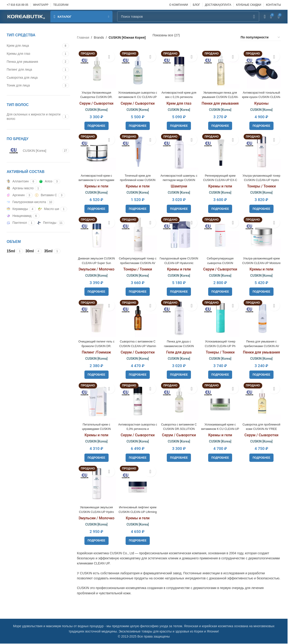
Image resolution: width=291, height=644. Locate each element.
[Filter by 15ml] (11, 251)
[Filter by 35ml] (48, 251)
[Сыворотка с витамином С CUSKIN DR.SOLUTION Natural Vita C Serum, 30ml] (179, 401)
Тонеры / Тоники (262, 185)
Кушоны (262, 102)
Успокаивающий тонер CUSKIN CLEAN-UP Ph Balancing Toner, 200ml (221, 345)
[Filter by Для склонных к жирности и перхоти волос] (34, 117)
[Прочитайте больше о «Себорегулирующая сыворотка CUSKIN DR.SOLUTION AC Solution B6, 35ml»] (221, 291)
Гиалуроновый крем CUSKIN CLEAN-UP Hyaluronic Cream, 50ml (179, 262)
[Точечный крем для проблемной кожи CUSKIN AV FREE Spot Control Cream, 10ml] (137, 151)
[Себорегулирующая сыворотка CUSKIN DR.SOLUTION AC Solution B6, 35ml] (220, 235)
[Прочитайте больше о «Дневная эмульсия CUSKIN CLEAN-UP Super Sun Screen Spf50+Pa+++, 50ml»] (96, 291)
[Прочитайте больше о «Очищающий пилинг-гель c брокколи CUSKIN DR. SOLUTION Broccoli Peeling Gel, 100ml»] (96, 374)
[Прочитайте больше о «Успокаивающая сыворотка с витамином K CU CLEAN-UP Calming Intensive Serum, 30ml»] (137, 124)
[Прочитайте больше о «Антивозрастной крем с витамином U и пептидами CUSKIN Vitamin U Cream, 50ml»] (96, 207)
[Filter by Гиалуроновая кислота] (26, 202)
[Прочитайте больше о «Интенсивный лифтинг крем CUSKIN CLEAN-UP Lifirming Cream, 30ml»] (137, 541)
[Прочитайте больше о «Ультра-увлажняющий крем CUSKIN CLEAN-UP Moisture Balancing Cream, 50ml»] (262, 291)
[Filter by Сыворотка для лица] (34, 78)
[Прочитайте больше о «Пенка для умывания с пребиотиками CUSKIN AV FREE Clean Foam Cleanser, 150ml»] (262, 374)
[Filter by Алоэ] (46, 181)
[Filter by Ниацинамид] (19, 216)
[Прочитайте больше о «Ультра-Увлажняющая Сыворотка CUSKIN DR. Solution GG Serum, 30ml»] (96, 124)
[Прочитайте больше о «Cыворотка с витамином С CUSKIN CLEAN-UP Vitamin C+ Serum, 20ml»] (137, 374)
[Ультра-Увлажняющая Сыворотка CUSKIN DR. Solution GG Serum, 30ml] (96, 68)
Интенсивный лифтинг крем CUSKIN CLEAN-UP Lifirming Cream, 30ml (137, 512)
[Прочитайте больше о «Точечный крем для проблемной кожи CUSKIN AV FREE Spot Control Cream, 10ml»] (137, 207)
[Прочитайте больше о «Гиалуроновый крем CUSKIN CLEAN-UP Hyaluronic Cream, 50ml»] (179, 291)
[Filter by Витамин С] (46, 195)
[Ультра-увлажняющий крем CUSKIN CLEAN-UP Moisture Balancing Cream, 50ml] (262, 235)
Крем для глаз (179, 102)
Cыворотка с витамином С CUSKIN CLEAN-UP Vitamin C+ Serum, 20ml (137, 345)
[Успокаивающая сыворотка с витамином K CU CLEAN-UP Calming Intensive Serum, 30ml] (137, 68)
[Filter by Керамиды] (17, 209)
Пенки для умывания (221, 102)
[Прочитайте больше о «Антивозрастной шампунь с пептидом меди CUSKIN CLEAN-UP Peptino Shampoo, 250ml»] (179, 207)
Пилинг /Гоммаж (95, 352)
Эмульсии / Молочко (95, 268)
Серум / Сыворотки (95, 102)
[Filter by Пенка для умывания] (34, 62)
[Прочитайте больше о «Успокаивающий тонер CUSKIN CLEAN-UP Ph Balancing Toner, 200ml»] (221, 374)
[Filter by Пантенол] (17, 223)
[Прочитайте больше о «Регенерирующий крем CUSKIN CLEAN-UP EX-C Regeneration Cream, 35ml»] (221, 207)
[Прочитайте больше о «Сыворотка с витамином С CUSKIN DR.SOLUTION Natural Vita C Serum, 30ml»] (179, 458)
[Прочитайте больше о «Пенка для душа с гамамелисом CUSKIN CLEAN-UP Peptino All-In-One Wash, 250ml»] (179, 374)
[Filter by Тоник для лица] (34, 86)
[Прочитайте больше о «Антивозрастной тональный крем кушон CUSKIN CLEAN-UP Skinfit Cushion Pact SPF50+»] (262, 124)
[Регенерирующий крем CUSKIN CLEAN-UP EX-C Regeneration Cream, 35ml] (220, 151)
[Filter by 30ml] (29, 251)
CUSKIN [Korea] (96, 108)
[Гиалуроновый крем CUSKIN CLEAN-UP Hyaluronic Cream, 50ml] (179, 235)
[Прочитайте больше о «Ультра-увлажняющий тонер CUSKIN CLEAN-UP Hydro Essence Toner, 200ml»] (262, 207)
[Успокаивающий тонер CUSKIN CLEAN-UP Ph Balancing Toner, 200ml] (220, 318)
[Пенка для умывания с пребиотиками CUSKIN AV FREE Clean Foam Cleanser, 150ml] (262, 318)
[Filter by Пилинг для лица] (34, 70)
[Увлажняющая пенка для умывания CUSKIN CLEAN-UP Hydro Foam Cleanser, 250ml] (220, 68)
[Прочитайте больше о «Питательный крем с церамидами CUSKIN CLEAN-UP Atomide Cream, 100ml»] (96, 458)
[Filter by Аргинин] (16, 195)
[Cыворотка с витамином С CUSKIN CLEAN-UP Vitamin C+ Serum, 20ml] (137, 318)
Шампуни (179, 185)
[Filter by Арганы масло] (20, 188)
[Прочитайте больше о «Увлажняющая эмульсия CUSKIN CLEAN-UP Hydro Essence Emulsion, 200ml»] (96, 541)
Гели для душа (179, 352)
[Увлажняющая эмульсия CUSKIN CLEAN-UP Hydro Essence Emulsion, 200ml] (96, 485)
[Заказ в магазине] (261, 38)
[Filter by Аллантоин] (18, 181)
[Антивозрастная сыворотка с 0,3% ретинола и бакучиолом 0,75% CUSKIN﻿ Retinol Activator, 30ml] (137, 401)
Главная (83, 37)
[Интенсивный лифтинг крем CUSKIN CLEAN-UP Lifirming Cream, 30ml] (137, 485)
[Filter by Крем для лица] (34, 46)
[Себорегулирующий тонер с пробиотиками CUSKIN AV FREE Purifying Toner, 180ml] (137, 235)
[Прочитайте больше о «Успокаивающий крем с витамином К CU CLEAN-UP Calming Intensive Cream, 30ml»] (221, 458)
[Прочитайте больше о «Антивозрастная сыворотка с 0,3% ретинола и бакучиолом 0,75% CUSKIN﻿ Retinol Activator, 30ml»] (137, 458)
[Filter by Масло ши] (49, 209)
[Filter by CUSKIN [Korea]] (34, 151)
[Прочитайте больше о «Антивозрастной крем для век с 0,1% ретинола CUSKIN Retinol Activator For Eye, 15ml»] (179, 124)
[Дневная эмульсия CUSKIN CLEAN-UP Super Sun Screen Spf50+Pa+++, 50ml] (96, 235)
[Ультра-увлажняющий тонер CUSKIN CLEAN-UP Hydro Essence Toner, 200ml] (262, 151)
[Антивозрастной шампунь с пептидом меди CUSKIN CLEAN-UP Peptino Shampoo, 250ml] (179, 151)
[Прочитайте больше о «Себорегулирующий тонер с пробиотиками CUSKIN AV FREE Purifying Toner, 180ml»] (137, 291)
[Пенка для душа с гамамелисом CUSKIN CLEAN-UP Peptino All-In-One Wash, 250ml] (179, 318)
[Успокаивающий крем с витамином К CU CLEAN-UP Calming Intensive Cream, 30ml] (220, 401)
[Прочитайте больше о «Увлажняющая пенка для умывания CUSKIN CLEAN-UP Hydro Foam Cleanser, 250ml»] (221, 124)
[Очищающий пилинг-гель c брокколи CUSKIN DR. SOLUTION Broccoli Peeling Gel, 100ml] (96, 318)
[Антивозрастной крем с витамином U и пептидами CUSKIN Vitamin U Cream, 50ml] (96, 151)
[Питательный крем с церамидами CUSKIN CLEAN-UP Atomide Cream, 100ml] (96, 401)
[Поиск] (188, 17)
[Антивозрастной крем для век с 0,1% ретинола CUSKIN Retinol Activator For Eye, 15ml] (179, 68)
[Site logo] (26, 16)
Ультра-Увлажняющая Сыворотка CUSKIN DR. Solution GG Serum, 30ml (95, 95)
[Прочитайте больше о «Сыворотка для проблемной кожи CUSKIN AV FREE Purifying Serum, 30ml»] (262, 458)
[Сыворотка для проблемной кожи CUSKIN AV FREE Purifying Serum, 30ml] (262, 401)
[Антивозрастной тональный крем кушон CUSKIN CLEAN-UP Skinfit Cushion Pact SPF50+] (262, 68)
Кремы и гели (95, 185)
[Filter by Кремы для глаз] (34, 54)
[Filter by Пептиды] (47, 223)
